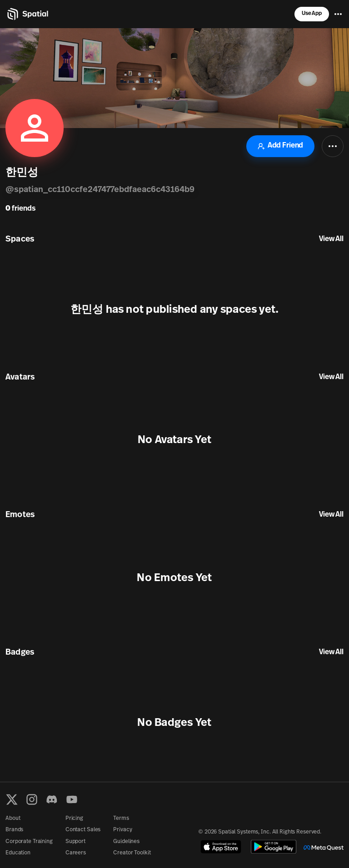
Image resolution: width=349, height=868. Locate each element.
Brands (14, 830)
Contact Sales (83, 830)
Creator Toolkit (132, 853)
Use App (312, 14)
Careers (76, 853)
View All (331, 239)
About (13, 819)
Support (75, 842)
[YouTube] (72, 799)
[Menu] (338, 14)
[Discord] (52, 799)
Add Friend (280, 146)
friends (20, 209)
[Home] (27, 14)
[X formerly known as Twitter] (12, 799)
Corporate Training (29, 842)
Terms (121, 819)
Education (18, 853)
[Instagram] (32, 799)
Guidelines (126, 842)
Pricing (74, 819)
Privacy (122, 830)
